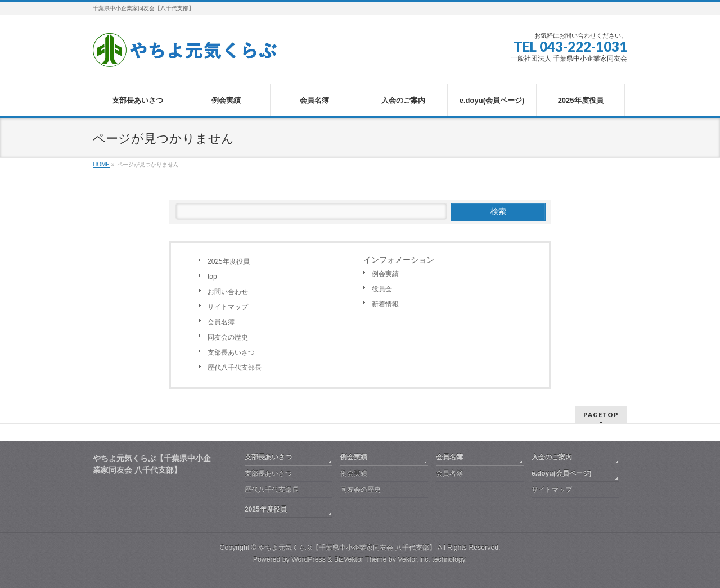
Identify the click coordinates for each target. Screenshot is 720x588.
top (212, 277)
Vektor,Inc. (414, 559)
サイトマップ (228, 307)
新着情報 (385, 304)
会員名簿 (221, 322)
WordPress (309, 559)
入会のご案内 (552, 457)
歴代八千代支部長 (235, 368)
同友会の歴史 (228, 337)
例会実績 (385, 274)
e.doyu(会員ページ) (562, 473)
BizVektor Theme (361, 559)
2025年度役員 (229, 261)
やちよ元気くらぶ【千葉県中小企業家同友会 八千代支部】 (347, 548)
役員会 (382, 289)
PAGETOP (601, 415)
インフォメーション (399, 260)
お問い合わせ (228, 292)
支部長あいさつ (231, 352)
